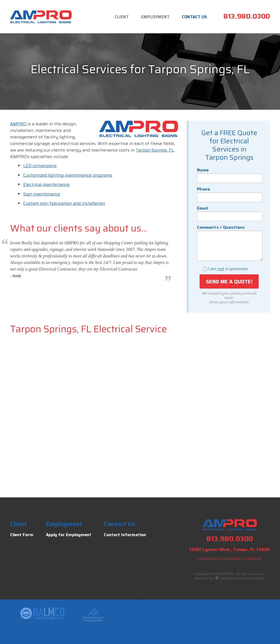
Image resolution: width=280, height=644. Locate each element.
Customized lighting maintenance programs (68, 175)
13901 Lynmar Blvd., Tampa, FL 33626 (230, 549)
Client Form (22, 535)
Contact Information (125, 535)
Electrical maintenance (46, 184)
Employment (155, 17)
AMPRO (18, 124)
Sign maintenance (42, 194)
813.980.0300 (247, 16)
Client (122, 17)
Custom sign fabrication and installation (64, 203)
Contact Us (194, 17)
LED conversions (40, 166)
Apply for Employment (69, 535)
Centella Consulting (232, 578)
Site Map (258, 578)
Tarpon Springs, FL (155, 150)
